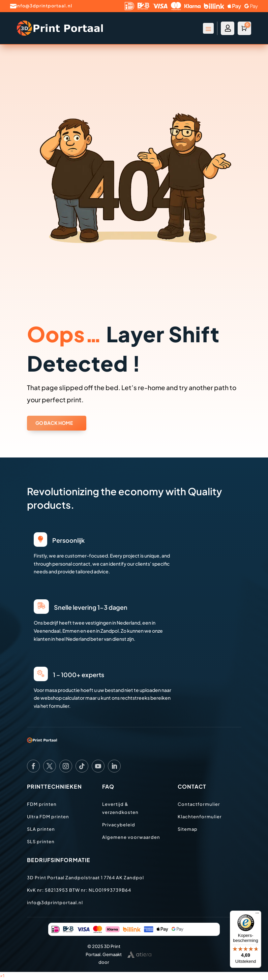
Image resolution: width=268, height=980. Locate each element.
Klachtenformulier (200, 817)
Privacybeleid (119, 825)
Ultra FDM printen (48, 817)
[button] (2, 976)
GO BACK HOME (54, 423)
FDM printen (42, 804)
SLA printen (41, 829)
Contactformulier (199, 804)
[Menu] (257, 915)
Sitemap (188, 829)
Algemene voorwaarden (131, 837)
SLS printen (41, 842)
